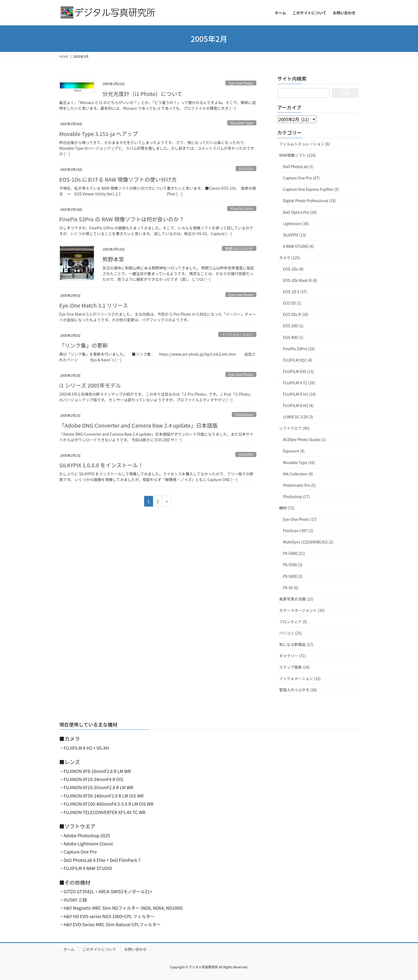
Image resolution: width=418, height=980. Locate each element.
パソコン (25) (291, 633)
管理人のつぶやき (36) (298, 690)
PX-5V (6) (291, 588)
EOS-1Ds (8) (293, 269)
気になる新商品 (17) (296, 644)
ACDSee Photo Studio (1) (305, 439)
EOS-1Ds (246, 169)
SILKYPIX (246, 454)
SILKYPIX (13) (295, 235)
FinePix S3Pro (242, 209)
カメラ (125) (290, 258)
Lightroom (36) (296, 224)
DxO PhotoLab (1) (298, 166)
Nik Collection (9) (298, 474)
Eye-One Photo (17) (300, 519)
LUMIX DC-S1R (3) (298, 417)
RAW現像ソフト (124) (298, 155)
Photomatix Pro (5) (300, 485)
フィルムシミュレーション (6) (305, 144)
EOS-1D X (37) (295, 292)
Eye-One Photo (241, 83)
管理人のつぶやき (239, 249)
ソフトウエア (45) (294, 428)
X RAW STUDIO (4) (299, 246)
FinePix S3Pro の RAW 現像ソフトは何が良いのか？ (122, 219)
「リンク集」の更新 (84, 345)
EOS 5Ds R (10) (296, 314)
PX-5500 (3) (293, 565)
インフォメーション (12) (300, 678)
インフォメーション (237, 334)
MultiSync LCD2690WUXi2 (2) (308, 542)
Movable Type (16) (299, 462)
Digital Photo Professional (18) (310, 201)
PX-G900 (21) (294, 553)
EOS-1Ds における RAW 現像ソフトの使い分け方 (118, 179)
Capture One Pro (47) (301, 178)
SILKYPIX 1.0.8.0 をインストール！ (101, 465)
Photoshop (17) (296, 496)
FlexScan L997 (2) (298, 531)
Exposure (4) (294, 451)
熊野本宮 (113, 259)
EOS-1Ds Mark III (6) (300, 280)
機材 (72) (287, 508)
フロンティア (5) (293, 622)
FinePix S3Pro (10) (299, 349)
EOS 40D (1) (293, 337)
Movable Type (242, 123)
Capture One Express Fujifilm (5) (311, 189)
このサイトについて (99, 949)
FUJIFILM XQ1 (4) (298, 360)
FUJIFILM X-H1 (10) (299, 394)
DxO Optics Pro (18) (300, 212)
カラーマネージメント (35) (302, 610)
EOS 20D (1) (293, 326)
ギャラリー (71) (293, 656)
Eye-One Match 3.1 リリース (94, 305)
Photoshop (244, 414)
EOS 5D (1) (292, 303)
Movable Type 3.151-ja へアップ (99, 134)
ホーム (69, 949)
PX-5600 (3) (293, 576)
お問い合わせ (135, 949)
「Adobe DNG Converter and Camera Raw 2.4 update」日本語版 (139, 425)
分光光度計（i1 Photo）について (142, 94)
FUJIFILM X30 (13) (298, 371)
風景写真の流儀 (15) (296, 599)
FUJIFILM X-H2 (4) (298, 405)
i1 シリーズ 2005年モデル (90, 385)
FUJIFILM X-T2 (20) (299, 383)
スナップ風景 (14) (294, 667)
